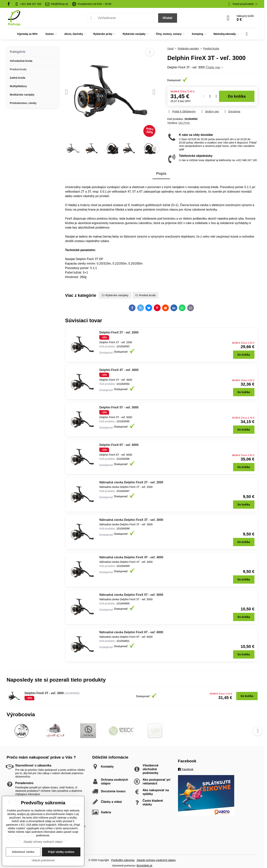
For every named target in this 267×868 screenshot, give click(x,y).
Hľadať (168, 18)
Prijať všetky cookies (61, 852)
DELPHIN (184, 123)
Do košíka (237, 96)
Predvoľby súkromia (123, 860)
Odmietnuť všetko (23, 852)
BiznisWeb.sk (144, 866)
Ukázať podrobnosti (43, 860)
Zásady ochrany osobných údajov (156, 860)
